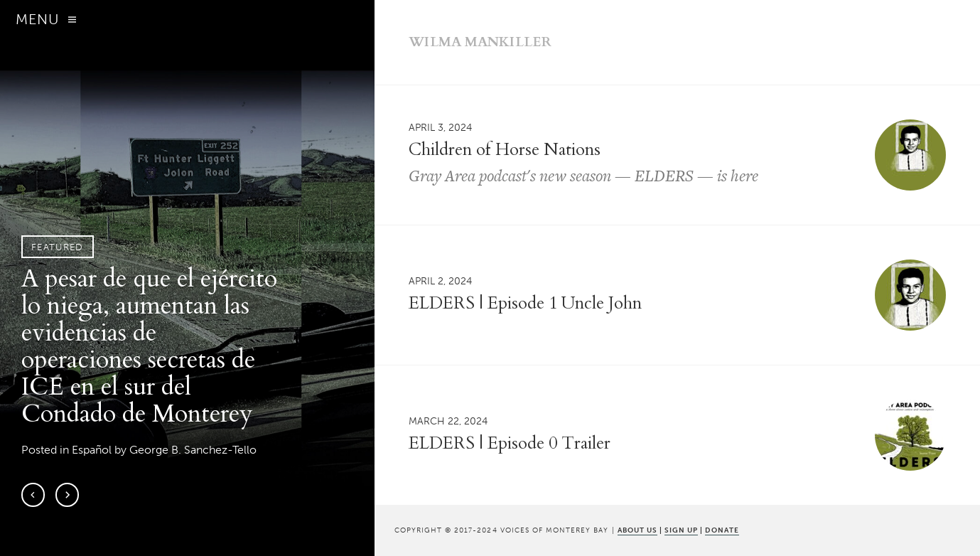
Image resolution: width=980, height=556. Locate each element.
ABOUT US (637, 530)
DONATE (722, 530)
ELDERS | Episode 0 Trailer (510, 443)
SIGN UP (681, 530)
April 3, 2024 (440, 128)
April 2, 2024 (440, 281)
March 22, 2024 (448, 421)
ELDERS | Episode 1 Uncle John (525, 303)
